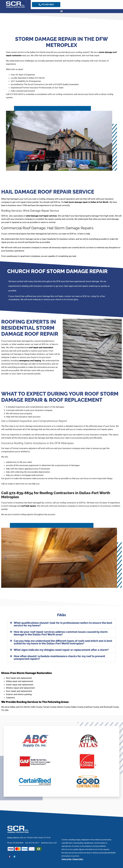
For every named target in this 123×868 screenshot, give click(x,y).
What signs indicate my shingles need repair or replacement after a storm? (61, 650)
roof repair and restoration (41, 347)
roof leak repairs (29, 506)
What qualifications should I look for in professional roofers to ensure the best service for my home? (63, 624)
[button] (62, 11)
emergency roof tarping (30, 361)
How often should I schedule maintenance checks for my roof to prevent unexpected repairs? (59, 657)
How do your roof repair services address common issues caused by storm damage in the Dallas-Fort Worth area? (61, 633)
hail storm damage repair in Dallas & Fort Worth (86, 202)
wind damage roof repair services (42, 216)
